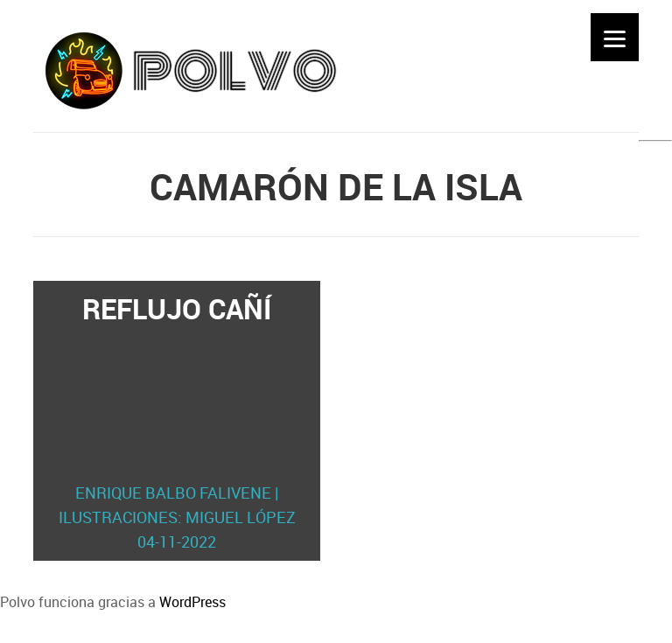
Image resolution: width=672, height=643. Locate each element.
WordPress (192, 602)
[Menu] (615, 37)
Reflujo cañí (177, 422)
